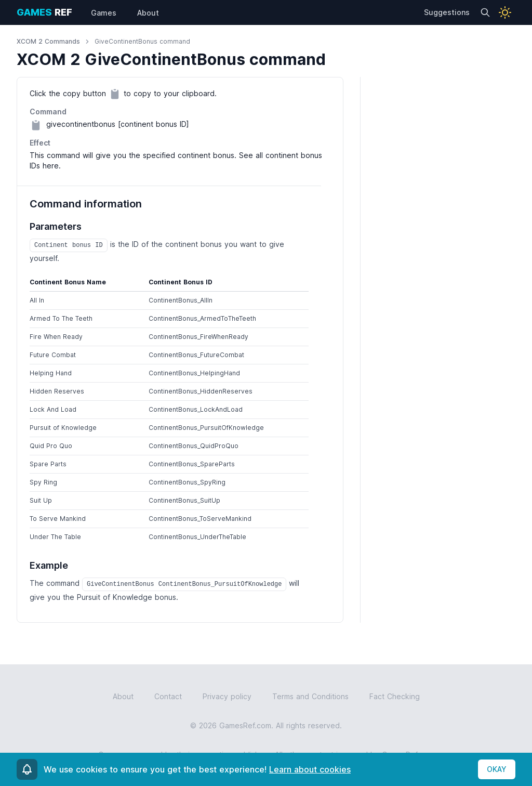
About (123, 696)
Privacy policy (227, 696)
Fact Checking (395, 696)
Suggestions (447, 12)
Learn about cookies (310, 769)
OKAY (497, 769)
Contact (168, 696)
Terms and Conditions (310, 696)
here (51, 166)
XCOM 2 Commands (48, 41)
